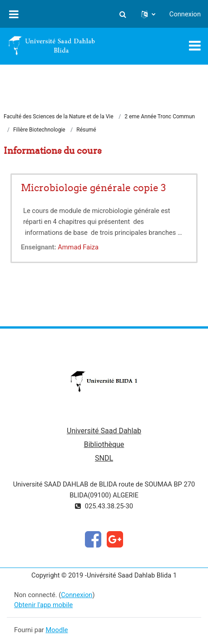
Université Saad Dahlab (104, 431)
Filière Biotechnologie (39, 130)
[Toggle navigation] (195, 46)
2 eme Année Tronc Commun (160, 117)
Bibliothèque (104, 444)
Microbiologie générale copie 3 (93, 188)
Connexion (185, 14)
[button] (123, 14)
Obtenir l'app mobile (43, 605)
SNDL (104, 458)
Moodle (57, 630)
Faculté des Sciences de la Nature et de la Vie (59, 117)
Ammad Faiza (78, 247)
